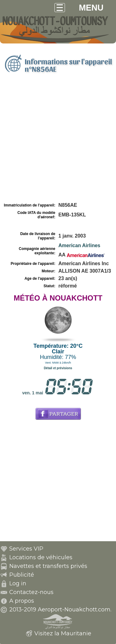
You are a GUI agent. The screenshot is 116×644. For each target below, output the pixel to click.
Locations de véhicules (41, 557)
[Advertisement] (58, 140)
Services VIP (26, 549)
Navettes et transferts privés (48, 566)
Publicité (22, 575)
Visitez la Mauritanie (63, 633)
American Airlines (79, 245)
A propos (22, 601)
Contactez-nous (31, 592)
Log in (18, 583)
